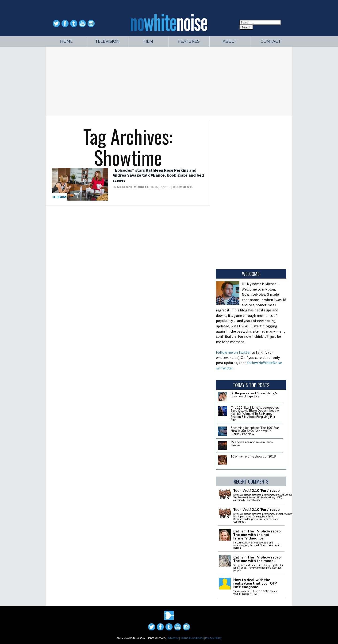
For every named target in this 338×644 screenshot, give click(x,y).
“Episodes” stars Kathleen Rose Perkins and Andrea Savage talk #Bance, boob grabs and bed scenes (158, 175)
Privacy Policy (213, 638)
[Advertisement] (169, 81)
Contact (271, 41)
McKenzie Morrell (133, 187)
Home (66, 41)
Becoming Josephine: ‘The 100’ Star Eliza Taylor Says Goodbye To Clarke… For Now (255, 431)
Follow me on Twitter (233, 352)
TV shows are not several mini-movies (252, 444)
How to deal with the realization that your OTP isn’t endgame (255, 584)
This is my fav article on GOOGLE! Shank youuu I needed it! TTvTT (255, 592)
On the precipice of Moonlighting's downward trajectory (254, 395)
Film (148, 41)
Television (107, 41)
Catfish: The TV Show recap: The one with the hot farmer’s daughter (257, 535)
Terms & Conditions (192, 638)
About (230, 41)
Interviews (60, 197)
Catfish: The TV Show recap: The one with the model (257, 559)
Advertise (173, 638)
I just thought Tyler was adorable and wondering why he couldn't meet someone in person (257, 545)
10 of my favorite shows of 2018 (253, 457)
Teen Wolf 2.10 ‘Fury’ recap (256, 491)
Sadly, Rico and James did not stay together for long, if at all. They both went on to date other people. (258, 568)
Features (189, 41)
